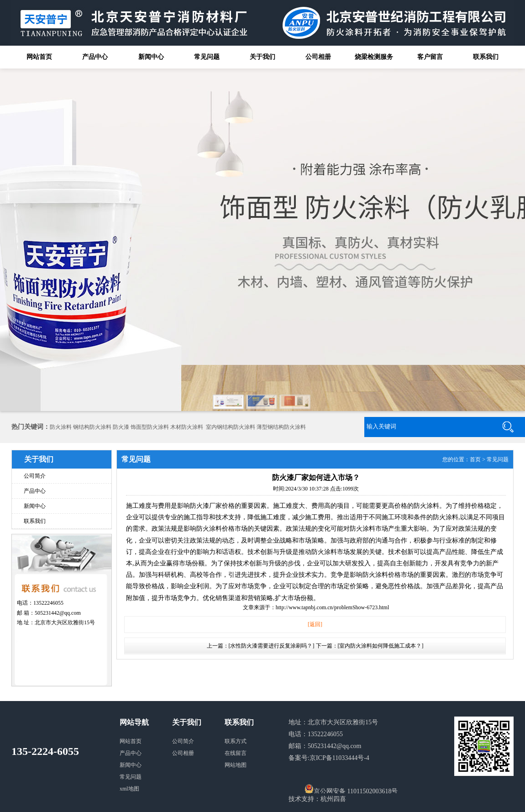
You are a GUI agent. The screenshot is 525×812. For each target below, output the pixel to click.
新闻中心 (151, 57)
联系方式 (236, 741)
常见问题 (207, 57)
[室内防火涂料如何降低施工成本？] (381, 646)
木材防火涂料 (187, 427)
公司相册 (318, 57)
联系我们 (486, 57)
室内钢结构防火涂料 (231, 427)
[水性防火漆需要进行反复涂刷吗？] (272, 646)
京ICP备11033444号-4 (339, 758)
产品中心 (95, 57)
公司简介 (35, 476)
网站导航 (134, 722)
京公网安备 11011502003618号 (351, 789)
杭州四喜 (333, 799)
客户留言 (430, 57)
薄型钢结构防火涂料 (281, 427)
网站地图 (236, 765)
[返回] (315, 624)
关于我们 (262, 57)
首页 (475, 459)
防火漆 (121, 427)
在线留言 (236, 753)
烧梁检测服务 (374, 57)
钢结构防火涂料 (92, 427)
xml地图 (129, 789)
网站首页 (39, 57)
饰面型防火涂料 (150, 427)
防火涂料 (61, 427)
